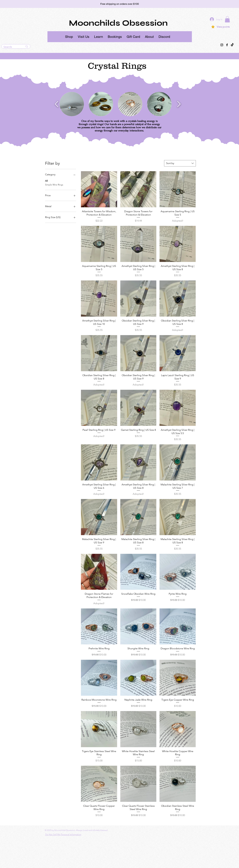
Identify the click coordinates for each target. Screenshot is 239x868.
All (46, 181)
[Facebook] (227, 45)
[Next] (222, 4)
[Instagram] (222, 45)
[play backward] (57, 104)
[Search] (11, 47)
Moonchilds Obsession (118, 23)
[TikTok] (232, 45)
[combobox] (180, 163)
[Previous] (17, 4)
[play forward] (179, 104)
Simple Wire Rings (54, 184)
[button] (69, 37)
